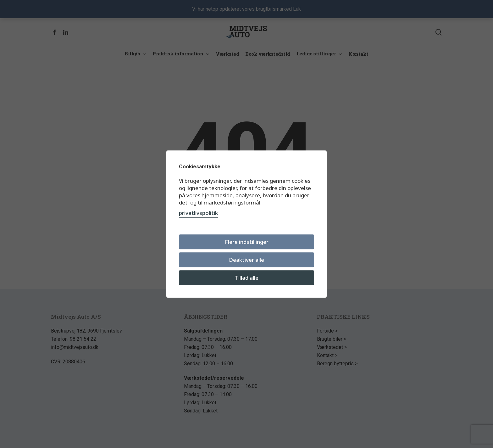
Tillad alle (247, 278)
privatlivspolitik (198, 213)
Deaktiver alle (246, 260)
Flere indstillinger (247, 242)
